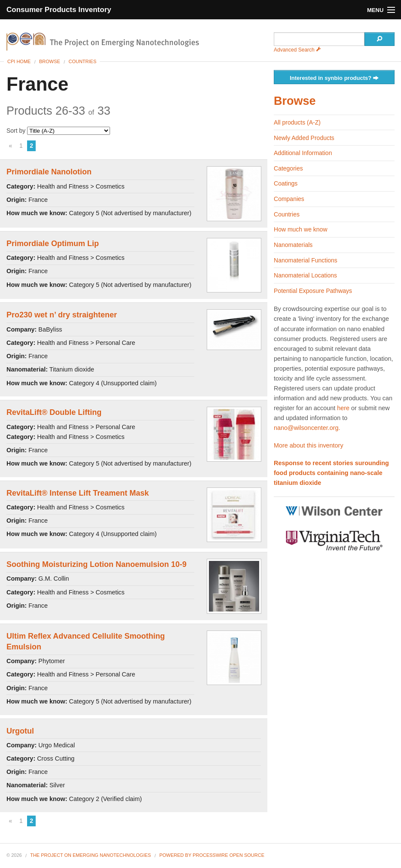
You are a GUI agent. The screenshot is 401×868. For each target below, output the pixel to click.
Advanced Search (297, 50)
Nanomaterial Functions (306, 260)
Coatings (286, 183)
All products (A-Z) (297, 122)
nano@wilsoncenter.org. (307, 428)
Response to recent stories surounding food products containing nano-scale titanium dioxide (331, 473)
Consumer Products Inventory (59, 10)
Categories (288, 168)
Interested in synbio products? (334, 78)
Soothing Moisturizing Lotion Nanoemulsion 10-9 (96, 564)
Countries (82, 61)
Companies (289, 199)
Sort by (58, 131)
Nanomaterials (293, 245)
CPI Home (19, 61)
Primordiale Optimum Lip (53, 244)
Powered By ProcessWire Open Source (212, 855)
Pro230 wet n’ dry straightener (62, 315)
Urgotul (20, 731)
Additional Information (303, 153)
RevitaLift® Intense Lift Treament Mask (78, 493)
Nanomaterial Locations (305, 275)
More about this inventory (309, 445)
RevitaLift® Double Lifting (54, 412)
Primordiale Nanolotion (49, 172)
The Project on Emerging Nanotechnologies (90, 855)
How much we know (301, 229)
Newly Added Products (304, 138)
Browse (50, 61)
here (343, 408)
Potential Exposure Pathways (313, 291)
